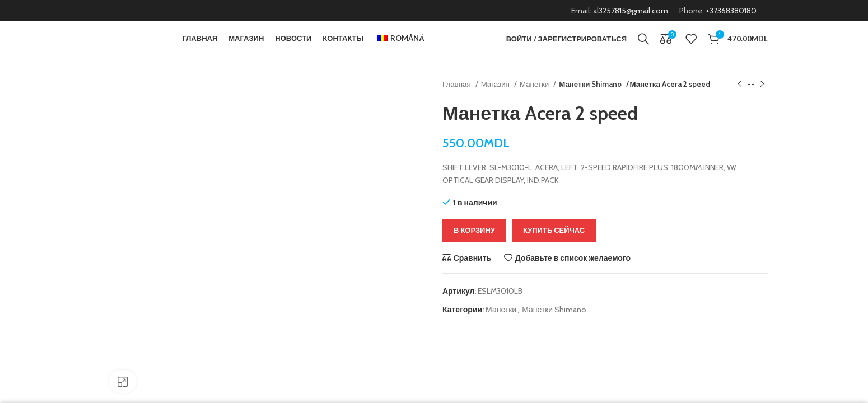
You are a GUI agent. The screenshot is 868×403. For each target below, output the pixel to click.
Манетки (535, 101)
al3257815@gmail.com (631, 11)
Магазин (496, 101)
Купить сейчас (554, 247)
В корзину (474, 247)
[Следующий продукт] (762, 101)
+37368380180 (731, 11)
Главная (458, 101)
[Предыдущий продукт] (740, 101)
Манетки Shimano (590, 101)
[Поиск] (643, 48)
